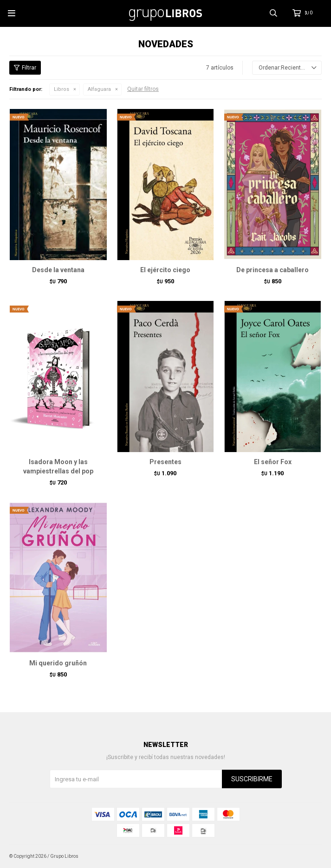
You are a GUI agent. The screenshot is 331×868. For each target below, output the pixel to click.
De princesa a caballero (273, 270)
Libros (62, 89)
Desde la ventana (58, 270)
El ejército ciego (165, 270)
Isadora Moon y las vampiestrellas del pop (58, 466)
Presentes (165, 462)
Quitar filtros (143, 89)
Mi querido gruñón (58, 663)
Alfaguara (99, 89)
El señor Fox (273, 462)
